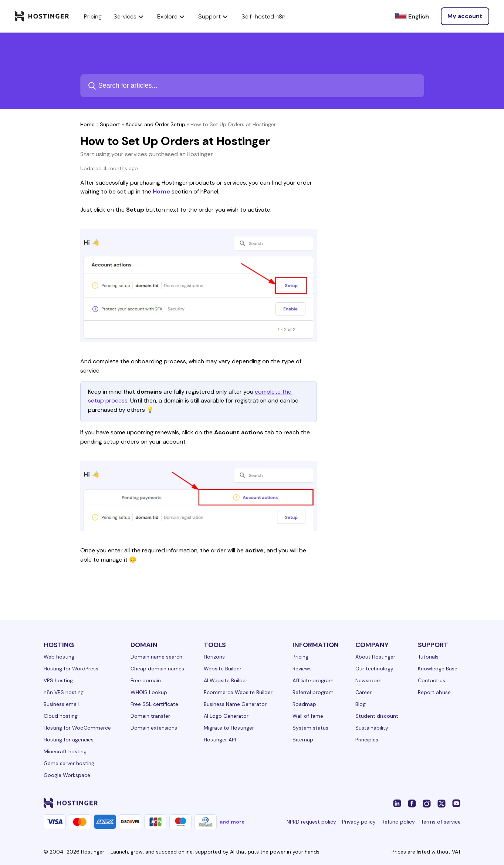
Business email (61, 704)
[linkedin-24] (397, 803)
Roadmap (304, 704)
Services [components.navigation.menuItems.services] (129, 16)
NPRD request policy (311, 822)
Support (110, 124)
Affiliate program (313, 680)
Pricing (300, 657)
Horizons (214, 657)
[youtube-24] (456, 803)
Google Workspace (67, 775)
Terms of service (441, 822)
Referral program (313, 692)
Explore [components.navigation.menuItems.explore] (172, 16)
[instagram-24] (427, 803)
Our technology (374, 669)
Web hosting (59, 657)
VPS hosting (58, 680)
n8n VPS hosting (64, 692)
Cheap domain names (157, 669)
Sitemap (303, 740)
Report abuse (434, 692)
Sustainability (372, 728)
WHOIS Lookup (149, 692)
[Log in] (465, 16)
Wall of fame (308, 716)
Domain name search (156, 657)
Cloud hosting (61, 716)
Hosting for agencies (69, 740)
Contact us (432, 680)
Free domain (146, 680)
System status (310, 728)
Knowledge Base (438, 669)
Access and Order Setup (155, 124)
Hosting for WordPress (71, 669)
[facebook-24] (412, 803)
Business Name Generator (235, 704)
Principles (367, 740)
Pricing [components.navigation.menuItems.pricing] (93, 16)
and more (232, 822)
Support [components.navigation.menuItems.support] (214, 16)
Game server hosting (69, 763)
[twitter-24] (442, 803)
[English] (412, 16)
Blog (361, 704)
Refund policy (398, 822)
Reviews (302, 669)
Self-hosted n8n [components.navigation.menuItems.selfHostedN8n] (263, 16)
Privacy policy (359, 822)
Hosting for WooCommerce (77, 728)
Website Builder (223, 669)
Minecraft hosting (65, 751)
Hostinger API (220, 740)
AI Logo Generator (226, 716)
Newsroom (368, 680)
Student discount (377, 716)
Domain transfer (150, 716)
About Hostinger (375, 657)
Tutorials (428, 657)
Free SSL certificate (154, 704)
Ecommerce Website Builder (238, 692)
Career (363, 692)
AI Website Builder (226, 680)
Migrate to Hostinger (229, 728)
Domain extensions (154, 728)
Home (87, 124)
